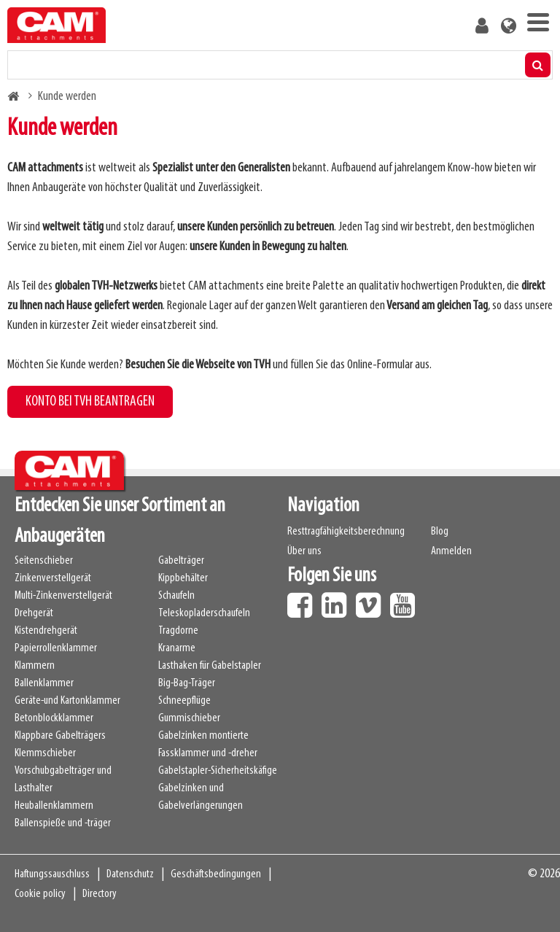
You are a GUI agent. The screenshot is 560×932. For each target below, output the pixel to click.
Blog (440, 532)
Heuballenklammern (54, 806)
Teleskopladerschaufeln (204, 613)
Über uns (304, 551)
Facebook (303, 600)
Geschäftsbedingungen (216, 874)
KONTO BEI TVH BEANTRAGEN (90, 402)
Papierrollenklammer (56, 648)
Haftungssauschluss (52, 874)
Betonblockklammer (54, 718)
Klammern (35, 666)
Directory (100, 894)
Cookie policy (40, 894)
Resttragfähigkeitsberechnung (346, 532)
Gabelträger (181, 561)
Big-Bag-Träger (187, 683)
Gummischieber (189, 718)
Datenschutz (130, 874)
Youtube (406, 600)
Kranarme (177, 648)
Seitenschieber (44, 561)
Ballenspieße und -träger (63, 823)
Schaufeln (176, 596)
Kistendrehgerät (46, 631)
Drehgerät (34, 613)
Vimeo (372, 600)
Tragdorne (178, 631)
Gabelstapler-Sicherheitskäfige (218, 771)
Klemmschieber (45, 753)
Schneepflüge (184, 701)
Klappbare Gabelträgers (60, 736)
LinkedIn (338, 600)
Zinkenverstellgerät (53, 578)
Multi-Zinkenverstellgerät (63, 596)
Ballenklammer (44, 683)
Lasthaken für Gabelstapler (210, 666)
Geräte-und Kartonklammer (67, 701)
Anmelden (451, 551)
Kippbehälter (183, 578)
